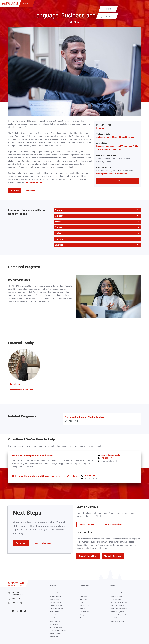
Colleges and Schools (56, 606)
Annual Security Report (117, 606)
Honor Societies (54, 612)
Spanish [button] (59, 245)
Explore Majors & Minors (88, 524)
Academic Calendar (55, 602)
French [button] (58, 222)
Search (140, 16)
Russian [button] (59, 239)
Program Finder (54, 593)
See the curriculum (33, 182)
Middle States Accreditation (118, 609)
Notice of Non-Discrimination (119, 602)
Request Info (31, 190)
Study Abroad (54, 624)
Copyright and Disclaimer (118, 593)
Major (77, 22)
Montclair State (85, 585)
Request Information (43, 543)
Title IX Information (116, 596)
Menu (142, 9)
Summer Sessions (55, 615)
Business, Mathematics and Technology (114, 146)
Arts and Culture (85, 606)
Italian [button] (58, 233)
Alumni (82, 602)
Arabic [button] (58, 210)
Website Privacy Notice (117, 612)
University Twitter (9, 611)
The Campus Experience (113, 524)
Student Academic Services (58, 630)
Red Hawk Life (84, 612)
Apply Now (15, 190)
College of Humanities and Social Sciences (115, 137)
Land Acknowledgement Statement (121, 615)
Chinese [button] (59, 216)
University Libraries (55, 634)
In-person (101, 128)
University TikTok (25, 611)
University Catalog (55, 637)
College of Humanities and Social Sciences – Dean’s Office (45, 476)
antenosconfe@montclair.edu (22, 390)
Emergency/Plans (116, 599)
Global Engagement (55, 621)
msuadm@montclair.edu (111, 455)
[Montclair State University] (10, 3)
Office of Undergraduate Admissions (33, 456)
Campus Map (15, 603)
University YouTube (21, 611)
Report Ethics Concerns (117, 621)
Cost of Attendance (116, 618)
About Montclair (85, 593)
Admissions (84, 599)
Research (83, 618)
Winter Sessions (55, 618)
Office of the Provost (56, 627)
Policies (113, 585)
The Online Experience (113, 556)
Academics (27, 3)
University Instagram (17, 611)
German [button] (59, 227)
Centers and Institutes (56, 609)
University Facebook (13, 611)
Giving (82, 615)
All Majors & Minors (55, 596)
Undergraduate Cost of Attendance (112, 174)
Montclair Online (55, 599)
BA (71, 22)
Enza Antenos (16, 384)
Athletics (83, 609)
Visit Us (118, 181)
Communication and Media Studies (84, 417)
